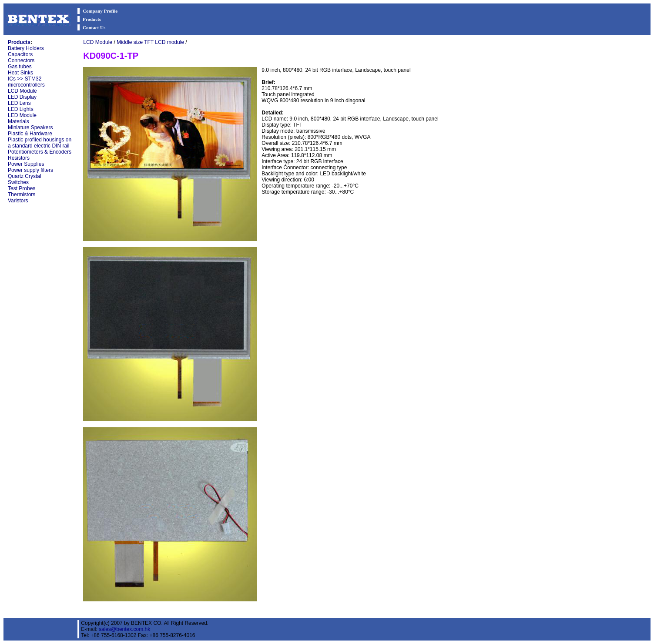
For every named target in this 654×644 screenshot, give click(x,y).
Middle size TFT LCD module (150, 42)
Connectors (21, 60)
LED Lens (19, 103)
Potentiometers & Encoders (40, 152)
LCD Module (22, 91)
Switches (18, 182)
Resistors (19, 158)
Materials (18, 121)
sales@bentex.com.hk (124, 629)
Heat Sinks (20, 73)
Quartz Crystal (25, 176)
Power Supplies (26, 164)
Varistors (18, 201)
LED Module (22, 115)
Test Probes (22, 188)
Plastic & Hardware (30, 134)
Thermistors (22, 195)
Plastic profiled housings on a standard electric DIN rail (40, 143)
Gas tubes (20, 67)
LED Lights (21, 109)
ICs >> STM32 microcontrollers (26, 82)
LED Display (22, 97)
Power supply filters (30, 170)
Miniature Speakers (30, 127)
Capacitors (20, 54)
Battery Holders (26, 48)
